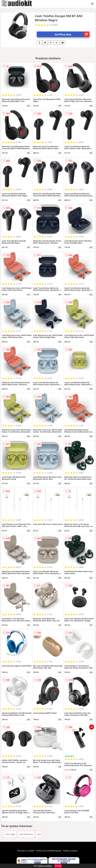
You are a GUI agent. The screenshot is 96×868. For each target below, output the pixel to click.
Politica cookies (70, 851)
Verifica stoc (72, 34)
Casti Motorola (26, 834)
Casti (39, 834)
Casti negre (10, 834)
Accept (58, 866)
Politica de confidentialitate (49, 851)
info (28, 105)
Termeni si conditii (26, 851)
